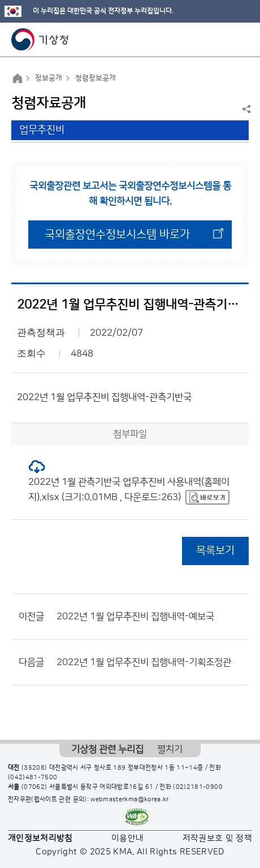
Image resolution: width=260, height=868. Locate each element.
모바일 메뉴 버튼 (242, 40)
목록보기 (215, 551)
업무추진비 (42, 130)
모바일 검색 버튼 (224, 40)
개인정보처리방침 (40, 838)
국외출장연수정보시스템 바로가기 (117, 238)
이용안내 (127, 838)
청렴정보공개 (96, 78)
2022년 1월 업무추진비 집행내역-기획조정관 (144, 662)
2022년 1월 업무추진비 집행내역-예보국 (135, 617)
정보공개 (49, 78)
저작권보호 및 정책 (218, 838)
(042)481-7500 (33, 778)
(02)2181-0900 (198, 787)
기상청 (40, 40)
